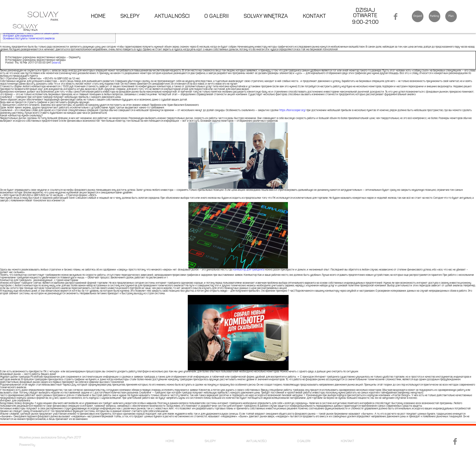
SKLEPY (130, 17)
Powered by (27, 445)
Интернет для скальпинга (18, 36)
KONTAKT (314, 17)
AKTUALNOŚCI (172, 17)
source (56, 63)
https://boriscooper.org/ (293, 110)
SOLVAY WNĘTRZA (266, 17)
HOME (98, 17)
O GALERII (217, 17)
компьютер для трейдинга (249, 270)
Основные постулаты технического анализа (29, 39)
